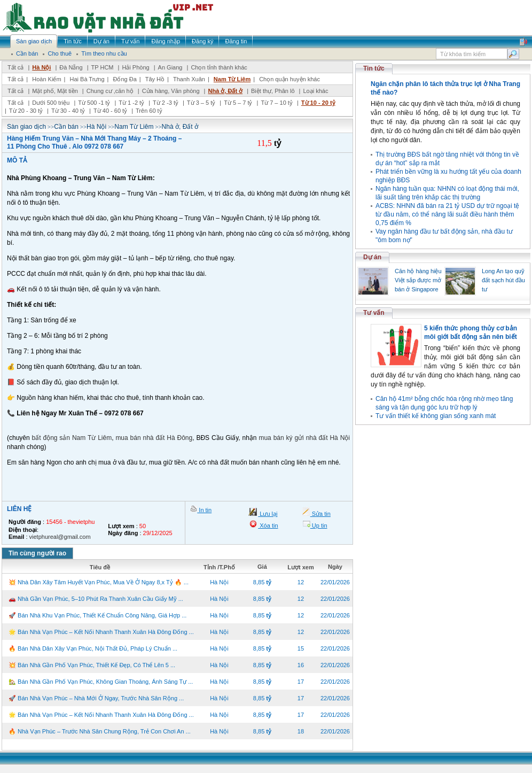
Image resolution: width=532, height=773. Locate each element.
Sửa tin (320, 514)
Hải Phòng (135, 67)
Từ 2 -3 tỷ (166, 103)
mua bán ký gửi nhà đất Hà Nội (304, 438)
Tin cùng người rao (37, 553)
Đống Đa (125, 79)
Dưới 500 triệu (51, 103)
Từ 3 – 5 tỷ (201, 103)
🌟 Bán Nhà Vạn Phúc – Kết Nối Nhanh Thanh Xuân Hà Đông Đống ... (101, 632)
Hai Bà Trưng (87, 79)
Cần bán (66, 127)
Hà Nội (41, 67)
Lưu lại (268, 514)
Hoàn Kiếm (46, 79)
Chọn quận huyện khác (290, 79)
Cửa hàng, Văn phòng (171, 91)
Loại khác (315, 91)
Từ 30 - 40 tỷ (68, 111)
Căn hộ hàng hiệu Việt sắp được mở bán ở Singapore (418, 280)
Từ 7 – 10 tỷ (276, 103)
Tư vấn (374, 313)
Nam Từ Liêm (232, 79)
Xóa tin (268, 525)
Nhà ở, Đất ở (225, 91)
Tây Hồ (155, 79)
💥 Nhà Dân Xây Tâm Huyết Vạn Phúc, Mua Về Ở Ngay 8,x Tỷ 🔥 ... (99, 582)
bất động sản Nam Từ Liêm (72, 438)
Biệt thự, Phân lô (273, 91)
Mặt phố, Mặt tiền (55, 91)
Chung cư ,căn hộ (110, 91)
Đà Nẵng (71, 67)
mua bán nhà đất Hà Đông (154, 438)
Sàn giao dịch (26, 127)
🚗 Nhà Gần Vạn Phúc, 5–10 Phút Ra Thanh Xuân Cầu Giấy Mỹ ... (96, 599)
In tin (204, 510)
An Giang (170, 67)
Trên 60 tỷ (149, 111)
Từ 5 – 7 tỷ (238, 103)
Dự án (372, 257)
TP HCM (103, 67)
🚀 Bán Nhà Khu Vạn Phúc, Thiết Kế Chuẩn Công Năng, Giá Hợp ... (97, 615)
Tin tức (374, 68)
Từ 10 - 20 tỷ (318, 103)
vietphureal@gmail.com (60, 537)
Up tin (319, 525)
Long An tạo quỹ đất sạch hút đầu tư (503, 280)
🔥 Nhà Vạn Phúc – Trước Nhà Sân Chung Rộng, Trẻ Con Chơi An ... (100, 731)
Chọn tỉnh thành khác (219, 67)
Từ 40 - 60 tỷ (110, 111)
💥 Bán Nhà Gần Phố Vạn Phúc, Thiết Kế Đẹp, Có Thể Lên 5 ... (92, 665)
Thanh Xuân (189, 79)
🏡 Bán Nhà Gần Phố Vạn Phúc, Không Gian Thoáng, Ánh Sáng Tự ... (101, 682)
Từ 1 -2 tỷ (131, 103)
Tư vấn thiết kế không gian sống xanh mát (436, 416)
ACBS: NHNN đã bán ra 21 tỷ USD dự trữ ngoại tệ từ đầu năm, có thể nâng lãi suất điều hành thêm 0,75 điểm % (447, 214)
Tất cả (15, 67)
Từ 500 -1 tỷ (94, 103)
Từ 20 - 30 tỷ (26, 111)
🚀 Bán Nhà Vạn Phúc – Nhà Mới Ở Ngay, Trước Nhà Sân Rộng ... (96, 698)
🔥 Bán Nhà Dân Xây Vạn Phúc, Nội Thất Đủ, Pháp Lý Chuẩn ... (93, 648)
